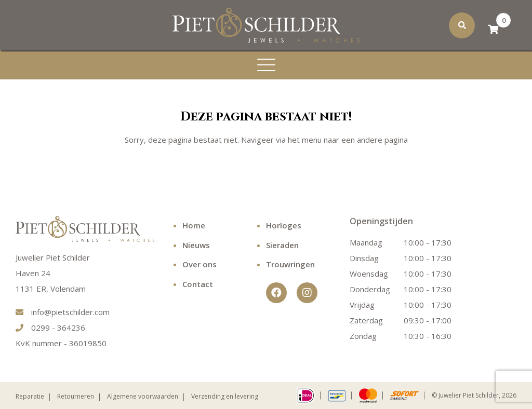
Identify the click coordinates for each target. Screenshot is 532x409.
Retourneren (76, 396)
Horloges (284, 225)
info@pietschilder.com (63, 312)
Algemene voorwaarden (143, 396)
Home (194, 225)
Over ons (199, 264)
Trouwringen (290, 264)
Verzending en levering (225, 396)
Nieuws (196, 245)
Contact (198, 284)
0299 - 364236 (50, 328)
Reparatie (30, 396)
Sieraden (282, 245)
